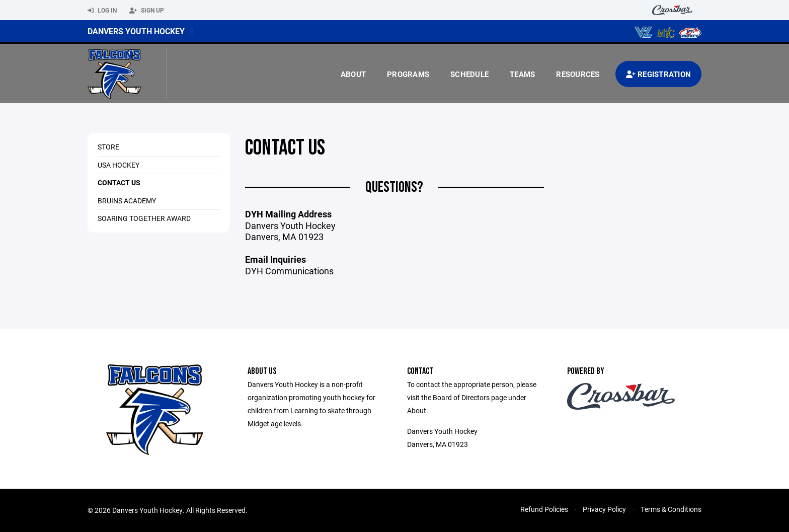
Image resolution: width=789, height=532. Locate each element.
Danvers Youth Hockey (136, 31)
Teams (522, 74)
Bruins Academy (127, 201)
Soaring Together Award (144, 218)
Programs (408, 74)
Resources (578, 74)
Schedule (469, 74)
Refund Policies (544, 509)
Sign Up (147, 11)
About (353, 74)
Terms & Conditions (671, 509)
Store (108, 147)
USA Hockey (119, 165)
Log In (102, 11)
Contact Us (119, 182)
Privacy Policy (604, 509)
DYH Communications (289, 271)
